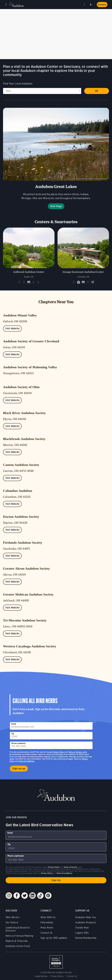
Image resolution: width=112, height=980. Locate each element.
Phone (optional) (19, 743)
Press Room (47, 928)
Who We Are (12, 917)
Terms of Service (75, 752)
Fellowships (47, 922)
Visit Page (56, 206)
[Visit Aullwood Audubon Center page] (29, 257)
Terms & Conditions (27, 761)
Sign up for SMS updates (54, 938)
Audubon (17, 5)
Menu (6, 5)
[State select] (42, 91)
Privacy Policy (59, 752)
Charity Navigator (56, 960)
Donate (102, 5)
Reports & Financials (17, 941)
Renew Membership (86, 938)
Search (91, 4)
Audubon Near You (86, 917)
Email (14, 724)
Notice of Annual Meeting (19, 936)
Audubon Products (86, 922)
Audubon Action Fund (18, 946)
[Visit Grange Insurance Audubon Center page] (83, 257)
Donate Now (82, 928)
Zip (13, 734)
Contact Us (47, 933)
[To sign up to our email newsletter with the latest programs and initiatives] (51, 726)
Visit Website (12, 328)
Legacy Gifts (82, 933)
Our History (12, 922)
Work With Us (48, 917)
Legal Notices (41, 976)
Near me (85, 5)
